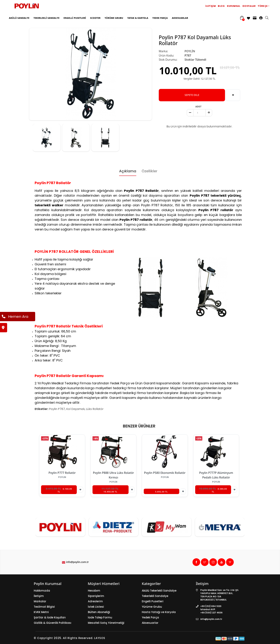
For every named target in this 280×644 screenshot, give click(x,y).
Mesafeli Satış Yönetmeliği (106, 623)
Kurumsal (234, 6)
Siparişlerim (96, 596)
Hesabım (94, 591)
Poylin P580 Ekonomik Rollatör (165, 473)
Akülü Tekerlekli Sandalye (159, 591)
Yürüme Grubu (114, 18)
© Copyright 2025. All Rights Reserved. (63, 638)
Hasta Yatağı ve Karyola (159, 612)
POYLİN (190, 51)
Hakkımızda (42, 591)
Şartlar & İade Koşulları (50, 617)
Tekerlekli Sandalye (47, 18)
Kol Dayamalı (75, 409)
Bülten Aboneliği (99, 612)
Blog (221, 6)
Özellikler (149, 171)
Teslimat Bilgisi (44, 607)
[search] (269, 18)
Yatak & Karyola (138, 18)
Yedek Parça (160, 18)
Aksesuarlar (180, 18)
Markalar (40, 601)
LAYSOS (99, 638)
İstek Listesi (96, 607)
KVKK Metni (41, 612)
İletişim (211, 6)
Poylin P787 (57, 409)
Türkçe (263, 6)
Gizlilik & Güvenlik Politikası (52, 623)
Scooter (95, 18)
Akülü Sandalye (19, 18)
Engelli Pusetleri (75, 18)
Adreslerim (95, 601)
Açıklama (128, 171)
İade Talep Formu (100, 617)
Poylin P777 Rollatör (62, 473)
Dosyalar (249, 6)
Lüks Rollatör (95, 409)
